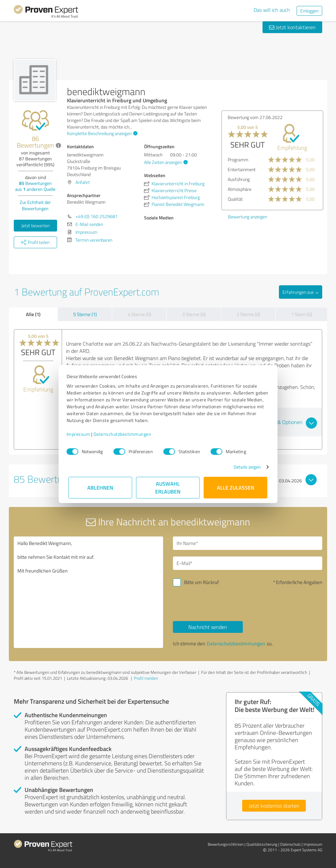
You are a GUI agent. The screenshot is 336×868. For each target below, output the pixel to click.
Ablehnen (101, 487)
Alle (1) (33, 314)
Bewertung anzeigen (248, 217)
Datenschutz (290, 844)
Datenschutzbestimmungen (125, 434)
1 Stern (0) (302, 314)
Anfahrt (83, 182)
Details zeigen (245, 467)
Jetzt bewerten (35, 225)
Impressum (80, 434)
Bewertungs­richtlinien (226, 844)
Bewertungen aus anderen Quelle (35, 186)
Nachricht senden (208, 627)
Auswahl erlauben (168, 487)
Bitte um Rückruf (201, 582)
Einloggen (309, 11)
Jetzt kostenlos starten (274, 806)
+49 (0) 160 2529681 (97, 216)
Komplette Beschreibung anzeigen (101, 133)
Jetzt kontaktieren (292, 27)
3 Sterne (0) (194, 314)
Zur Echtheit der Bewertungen (35, 205)
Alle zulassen (236, 487)
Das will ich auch (272, 10)
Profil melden (146, 678)
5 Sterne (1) (85, 314)
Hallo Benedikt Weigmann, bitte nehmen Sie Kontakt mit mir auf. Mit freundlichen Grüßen (88, 592)
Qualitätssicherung (262, 844)
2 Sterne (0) (248, 314)
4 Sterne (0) (139, 314)
